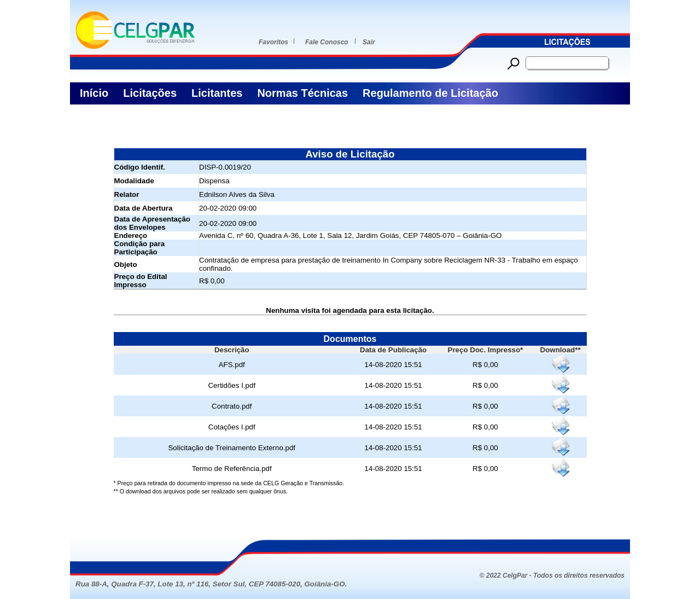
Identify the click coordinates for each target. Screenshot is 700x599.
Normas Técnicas (302, 93)
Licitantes (217, 93)
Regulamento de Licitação (430, 93)
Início (94, 93)
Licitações (150, 93)
